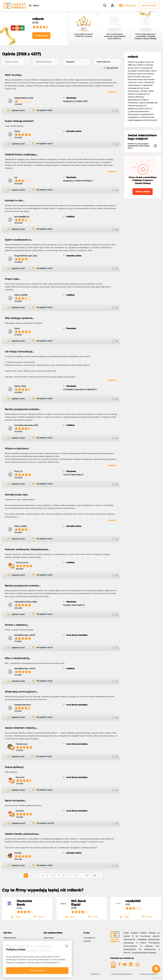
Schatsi (18, 853)
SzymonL (20, 777)
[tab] (21, 933)
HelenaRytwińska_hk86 (26, 602)
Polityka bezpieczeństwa (121, 974)
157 (87, 875)
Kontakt (87, 941)
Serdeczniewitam (23, 705)
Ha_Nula (20, 811)
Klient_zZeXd (20, 526)
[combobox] (15, 62)
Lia (16, 177)
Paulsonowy (22, 744)
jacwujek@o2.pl (22, 217)
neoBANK (133, 901)
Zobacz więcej (143, 192)
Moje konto (49, 938)
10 (75, 875)
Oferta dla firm (149, 6)
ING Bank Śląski (78, 903)
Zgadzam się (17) (18, 823)
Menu (36, 6)
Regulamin (95, 974)
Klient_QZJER (21, 295)
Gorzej (41, 917)
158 (94, 875)
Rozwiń (112, 92)
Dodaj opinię (130, 6)
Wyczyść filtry (112, 68)
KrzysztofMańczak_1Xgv (26, 256)
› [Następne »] (101, 875)
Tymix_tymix (22, 562)
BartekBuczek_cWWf (25, 635)
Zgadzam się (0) (18, 110)
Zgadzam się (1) (18, 757)
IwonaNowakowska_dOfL (26, 425)
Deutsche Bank (24, 903)
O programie (89, 938)
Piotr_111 (18, 471)
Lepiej (18, 917)
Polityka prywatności (148, 974)
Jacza (17, 131)
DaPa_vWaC (20, 386)
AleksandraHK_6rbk (24, 98)
